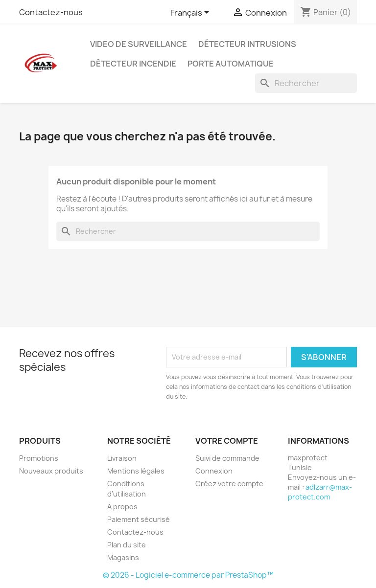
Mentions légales (136, 471)
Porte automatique (231, 64)
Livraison (122, 458)
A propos (122, 507)
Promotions (39, 458)
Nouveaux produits (51, 471)
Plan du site (127, 545)
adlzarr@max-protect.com (320, 492)
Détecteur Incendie (133, 64)
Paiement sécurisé (139, 519)
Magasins (123, 557)
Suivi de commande (227, 458)
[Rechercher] (306, 83)
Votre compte (227, 441)
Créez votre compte (229, 484)
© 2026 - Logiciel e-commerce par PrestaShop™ (188, 575)
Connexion (214, 471)
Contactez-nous (51, 12)
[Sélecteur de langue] (191, 13)
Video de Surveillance (139, 44)
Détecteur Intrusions (247, 44)
